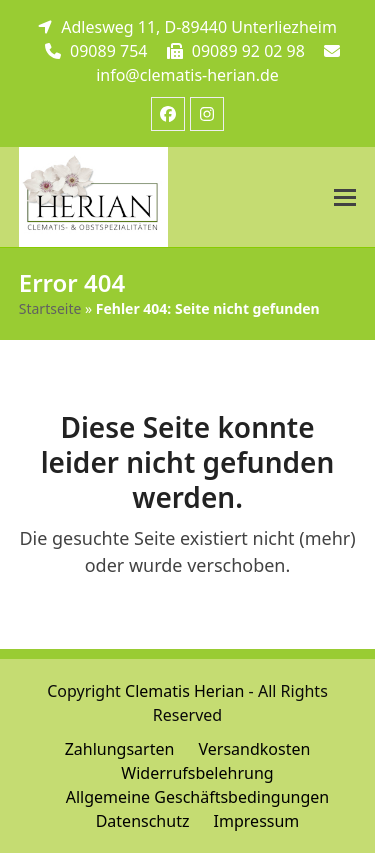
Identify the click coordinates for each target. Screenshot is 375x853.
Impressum (257, 821)
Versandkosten (255, 749)
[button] (345, 197)
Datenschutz (143, 821)
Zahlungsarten (120, 749)
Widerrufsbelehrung (197, 773)
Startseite (50, 308)
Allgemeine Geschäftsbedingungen (197, 797)
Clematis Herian (184, 691)
